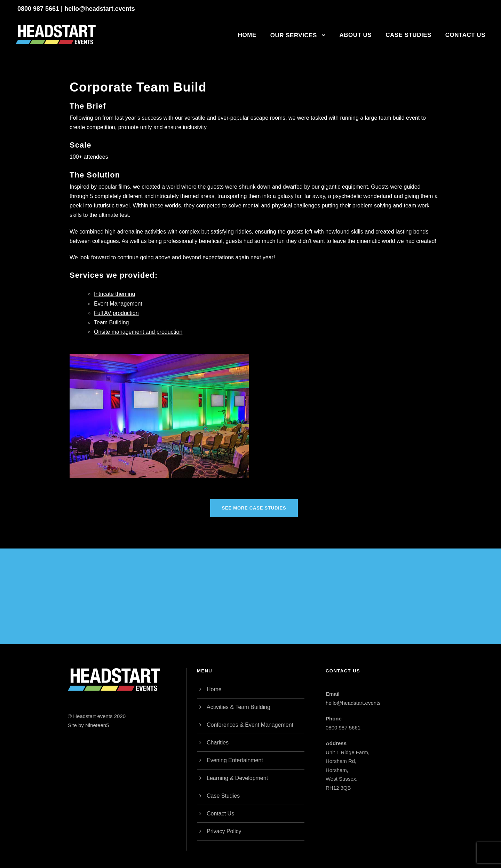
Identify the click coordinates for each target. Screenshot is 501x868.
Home (247, 35)
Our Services (294, 35)
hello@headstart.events (100, 9)
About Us (355, 35)
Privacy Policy (224, 831)
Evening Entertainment (235, 760)
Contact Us (465, 35)
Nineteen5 (97, 725)
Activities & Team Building (238, 707)
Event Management (118, 304)
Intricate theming (114, 294)
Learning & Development (237, 778)
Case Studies (408, 35)
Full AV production (116, 313)
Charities (218, 743)
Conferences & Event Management (250, 725)
